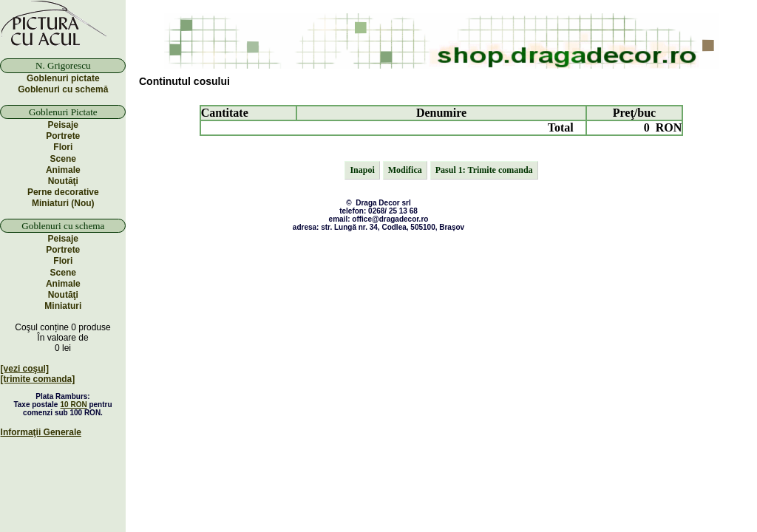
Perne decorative (63, 192)
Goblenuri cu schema (63, 226)
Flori (63, 147)
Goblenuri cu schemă (63, 89)
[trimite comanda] (38, 379)
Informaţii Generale (41, 432)
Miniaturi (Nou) (63, 203)
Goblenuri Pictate (63, 112)
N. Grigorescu (63, 65)
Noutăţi (63, 181)
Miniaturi (63, 306)
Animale (63, 170)
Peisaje (63, 125)
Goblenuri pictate (63, 78)
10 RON (74, 405)
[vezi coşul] (25, 369)
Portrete (63, 136)
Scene (63, 159)
